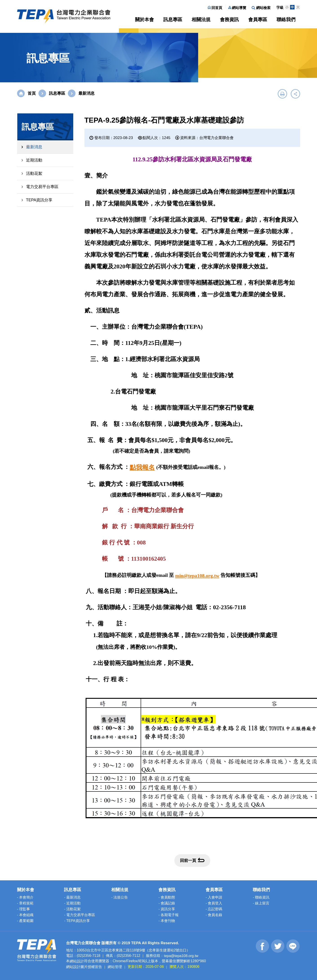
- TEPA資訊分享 (77, 921)
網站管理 (115, 967)
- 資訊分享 (167, 909)
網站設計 (77, 961)
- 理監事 (24, 909)
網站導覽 (237, 8)
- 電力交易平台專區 (80, 915)
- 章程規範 (25, 903)
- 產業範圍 (25, 921)
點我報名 (142, 467)
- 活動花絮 (72, 909)
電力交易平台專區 (42, 187)
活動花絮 (34, 173)
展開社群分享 (295, 94)
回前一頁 (192, 860)
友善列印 (282, 94)
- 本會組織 (25, 915)
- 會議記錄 (167, 903)
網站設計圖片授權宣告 (84, 967)
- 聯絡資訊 (261, 897)
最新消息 (34, 147)
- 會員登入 (214, 903)
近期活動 (34, 160)
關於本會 (144, 19)
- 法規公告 (120, 897)
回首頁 (215, 8)
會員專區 (258, 19)
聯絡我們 (286, 19)
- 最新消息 (72, 897)
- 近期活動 (72, 903)
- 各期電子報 (168, 915)
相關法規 (201, 19)
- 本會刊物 (167, 921)
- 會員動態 (167, 897)
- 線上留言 (261, 903)
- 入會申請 (214, 897)
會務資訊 (229, 19)
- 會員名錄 (214, 915)
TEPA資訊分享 (39, 200)
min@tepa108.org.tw (197, 576)
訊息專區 (173, 19)
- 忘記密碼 (214, 909)
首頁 (32, 93)
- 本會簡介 (25, 897)
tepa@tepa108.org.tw (181, 956)
